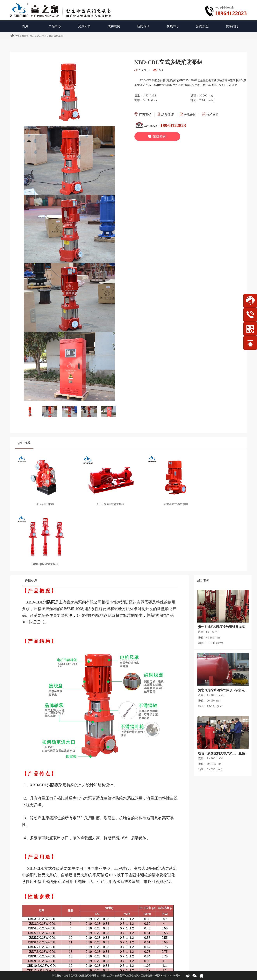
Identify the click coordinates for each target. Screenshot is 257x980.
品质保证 (166, 115)
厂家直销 (143, 115)
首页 (32, 36)
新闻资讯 (143, 26)
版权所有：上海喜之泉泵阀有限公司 (71, 976)
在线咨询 (157, 136)
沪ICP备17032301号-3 (169, 976)
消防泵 (49, 536)
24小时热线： (160, 126)
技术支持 (210, 115)
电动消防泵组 (56, 36)
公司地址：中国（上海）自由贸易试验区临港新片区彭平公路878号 (124, 976)
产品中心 (55, 26)
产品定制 (188, 115)
